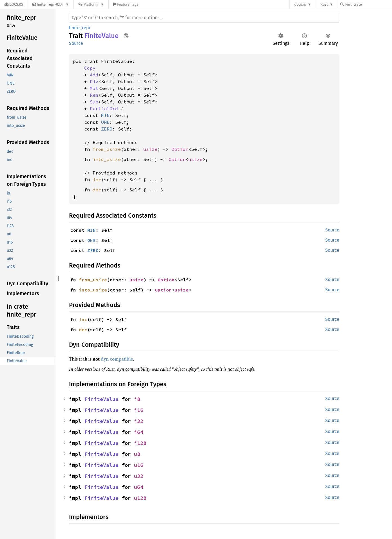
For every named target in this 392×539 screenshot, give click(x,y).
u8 (137, 454)
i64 (139, 432)
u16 (139, 465)
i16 (139, 410)
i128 (140, 443)
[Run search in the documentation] (204, 18)
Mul (94, 88)
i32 (139, 421)
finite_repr (80, 28)
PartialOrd (104, 109)
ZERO (107, 129)
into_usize (107, 159)
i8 (137, 399)
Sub (94, 102)
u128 (140, 498)
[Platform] (91, 4)
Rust (324, 4)
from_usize (107, 149)
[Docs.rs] (14, 4)
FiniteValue (102, 399)
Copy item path (126, 36)
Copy (90, 68)
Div (94, 81)
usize (150, 149)
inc (97, 180)
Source (76, 43)
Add (94, 75)
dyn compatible (117, 359)
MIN (105, 115)
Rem (94, 95)
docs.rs (300, 4)
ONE (105, 122)
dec (97, 190)
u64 (139, 487)
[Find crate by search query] (368, 4)
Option (180, 149)
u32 (139, 476)
